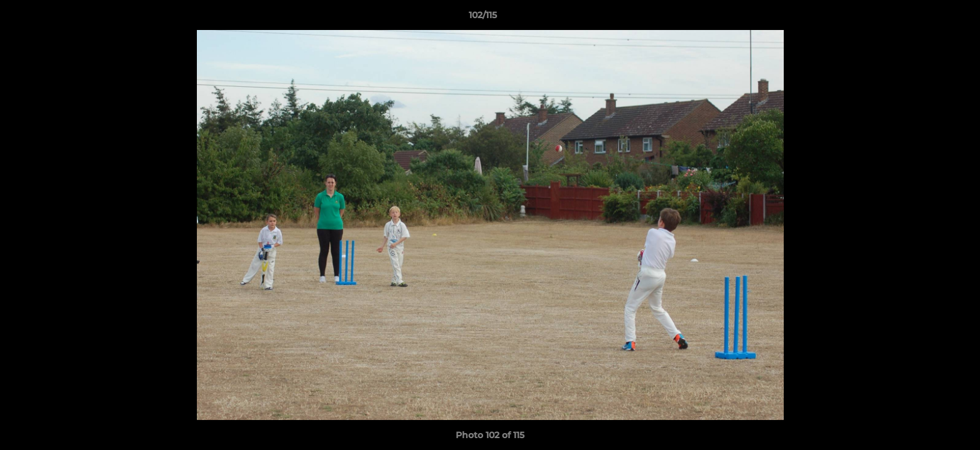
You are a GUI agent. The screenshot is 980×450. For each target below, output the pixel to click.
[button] (927, 18)
